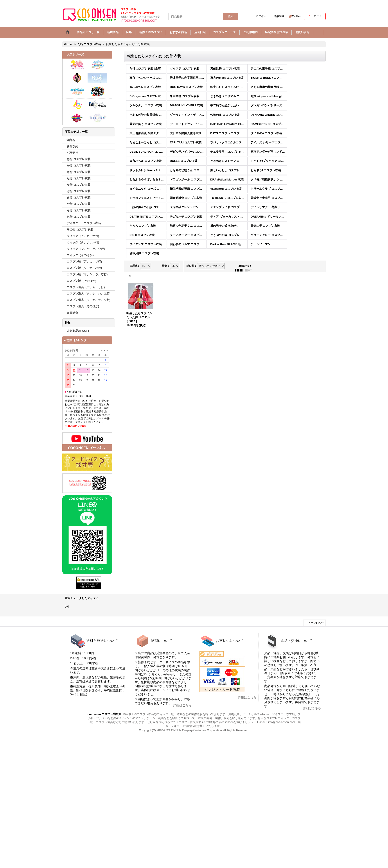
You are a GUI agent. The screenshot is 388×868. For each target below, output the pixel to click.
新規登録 (279, 16)
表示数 (134, 266)
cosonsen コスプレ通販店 (105, 714)
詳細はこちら (182, 705)
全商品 (71, 140)
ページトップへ (317, 623)
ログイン (261, 16)
